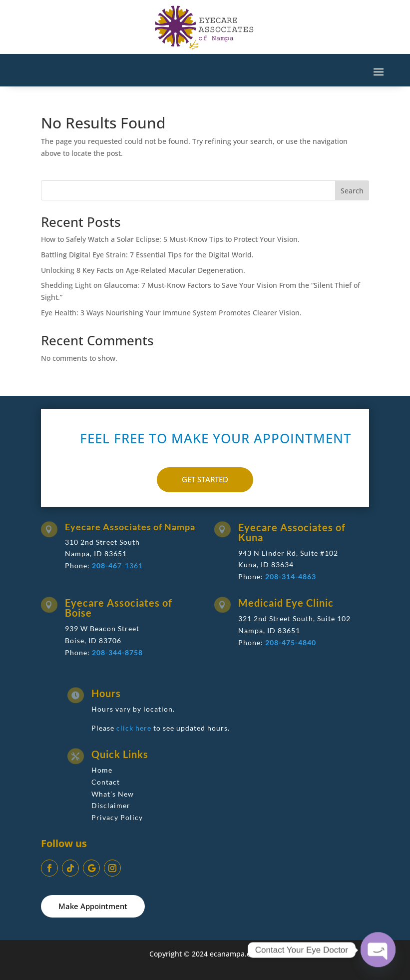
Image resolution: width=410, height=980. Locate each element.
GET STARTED (205, 479)
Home (102, 770)
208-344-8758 (117, 652)
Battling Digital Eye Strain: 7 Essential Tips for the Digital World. (147, 255)
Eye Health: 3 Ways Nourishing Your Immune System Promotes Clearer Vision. (171, 313)
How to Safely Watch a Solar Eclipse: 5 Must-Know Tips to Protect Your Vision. (170, 239)
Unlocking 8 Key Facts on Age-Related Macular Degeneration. (143, 270)
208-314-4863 (291, 576)
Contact (106, 782)
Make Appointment (93, 906)
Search (352, 191)
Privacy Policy (117, 817)
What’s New (113, 794)
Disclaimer (111, 805)
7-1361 (117, 565)
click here (134, 728)
